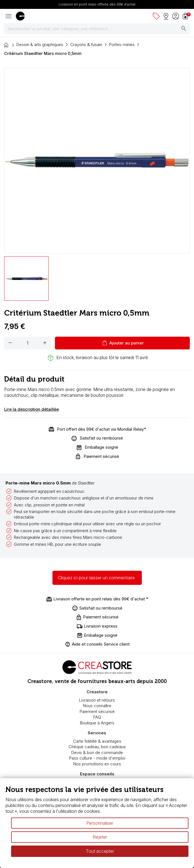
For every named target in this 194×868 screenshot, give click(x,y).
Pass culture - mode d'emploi (97, 758)
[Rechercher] (97, 29)
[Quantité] (27, 343)
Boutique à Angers (97, 723)
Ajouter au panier (123, 343)
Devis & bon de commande (97, 752)
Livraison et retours (97, 700)
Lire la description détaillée (32, 409)
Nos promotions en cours (97, 764)
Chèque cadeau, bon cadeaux (97, 747)
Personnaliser (100, 823)
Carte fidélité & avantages (97, 741)
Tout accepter (100, 851)
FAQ (97, 717)
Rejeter (100, 837)
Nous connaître (97, 706)
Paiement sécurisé (97, 711)
